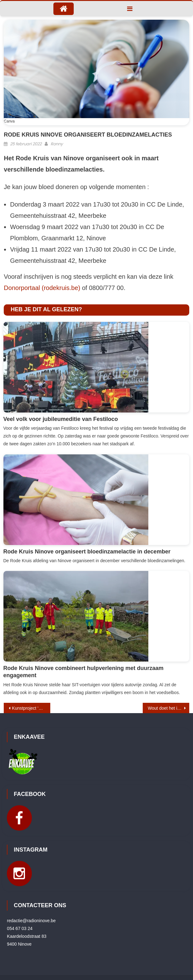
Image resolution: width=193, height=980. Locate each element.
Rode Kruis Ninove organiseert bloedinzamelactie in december (87, 552)
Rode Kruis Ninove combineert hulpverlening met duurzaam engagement (84, 672)
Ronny (57, 144)
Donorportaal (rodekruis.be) (42, 288)
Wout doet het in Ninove (168, 708)
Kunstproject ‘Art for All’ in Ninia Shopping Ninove (31, 708)
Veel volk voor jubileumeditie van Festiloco (61, 419)
